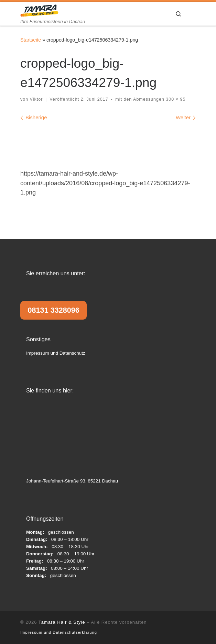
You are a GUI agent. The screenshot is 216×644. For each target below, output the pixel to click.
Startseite (31, 40)
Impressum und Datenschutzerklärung (59, 632)
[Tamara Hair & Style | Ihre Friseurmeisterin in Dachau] (39, 10)
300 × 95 (175, 99)
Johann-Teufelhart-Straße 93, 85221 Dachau (72, 481)
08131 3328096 (54, 310)
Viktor (36, 99)
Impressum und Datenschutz (56, 353)
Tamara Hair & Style (62, 622)
